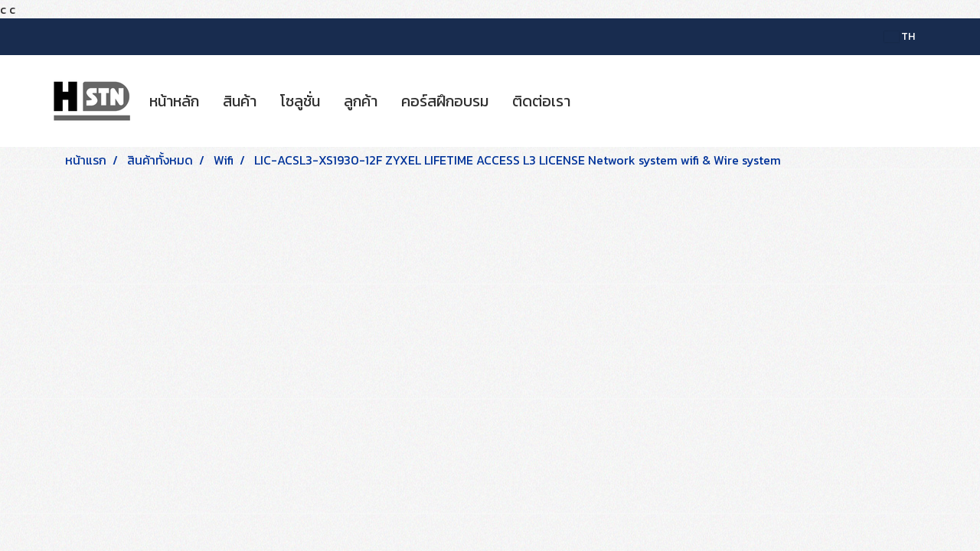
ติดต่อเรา (541, 101)
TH (900, 36)
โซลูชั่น (300, 101)
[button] (596, 101)
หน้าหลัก (174, 101)
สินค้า (240, 101)
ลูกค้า (361, 101)
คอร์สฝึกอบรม (445, 101)
